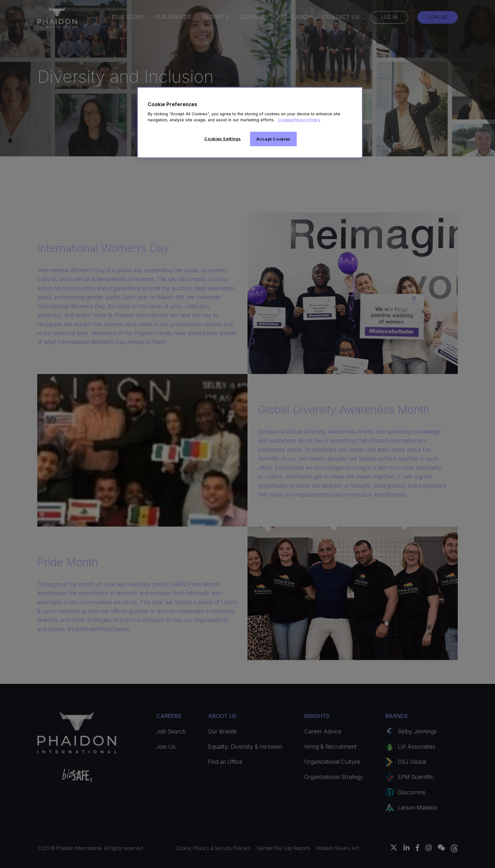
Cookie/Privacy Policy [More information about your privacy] (299, 120)
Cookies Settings (222, 139)
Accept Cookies (273, 139)
